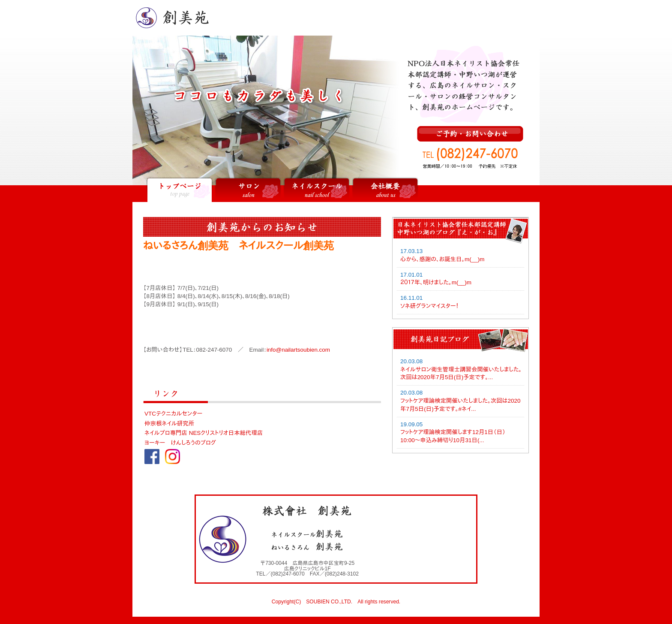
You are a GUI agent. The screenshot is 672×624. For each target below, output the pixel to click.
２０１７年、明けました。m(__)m (436, 282)
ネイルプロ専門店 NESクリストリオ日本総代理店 (204, 433)
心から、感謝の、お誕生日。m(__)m (442, 259)
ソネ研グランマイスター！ (429, 306)
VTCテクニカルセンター (173, 414)
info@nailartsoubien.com (298, 350)
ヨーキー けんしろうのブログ (180, 443)
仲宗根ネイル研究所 (169, 424)
